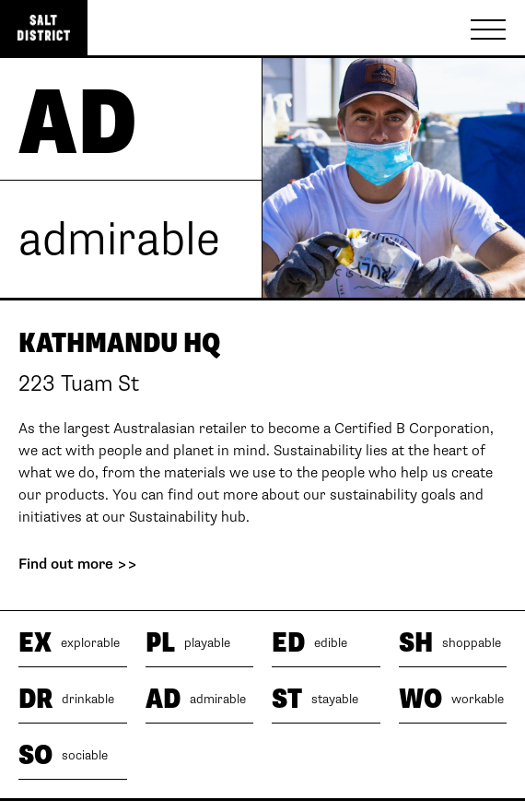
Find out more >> (78, 565)
